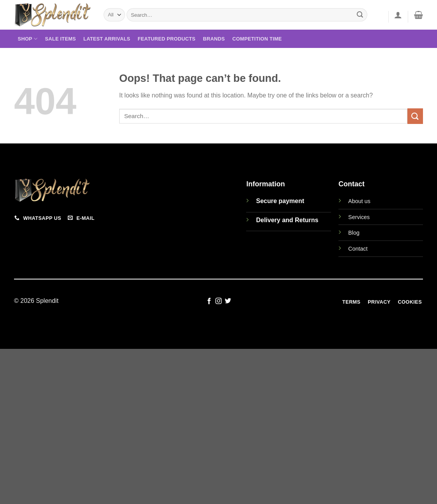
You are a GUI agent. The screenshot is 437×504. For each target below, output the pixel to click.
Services (359, 217)
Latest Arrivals (107, 39)
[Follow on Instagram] (218, 301)
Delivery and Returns (287, 220)
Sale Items (61, 39)
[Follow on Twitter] (228, 301)
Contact (358, 249)
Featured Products (166, 39)
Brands (214, 39)
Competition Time (257, 39)
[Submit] (360, 15)
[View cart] (418, 15)
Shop (28, 39)
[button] (398, 15)
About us (359, 201)
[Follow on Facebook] (209, 301)
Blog (354, 233)
